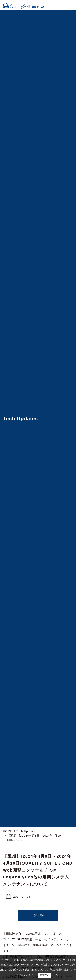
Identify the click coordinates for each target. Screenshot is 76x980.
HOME (8, 831)
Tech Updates (26, 831)
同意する (45, 975)
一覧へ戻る (38, 915)
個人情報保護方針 (61, 970)
